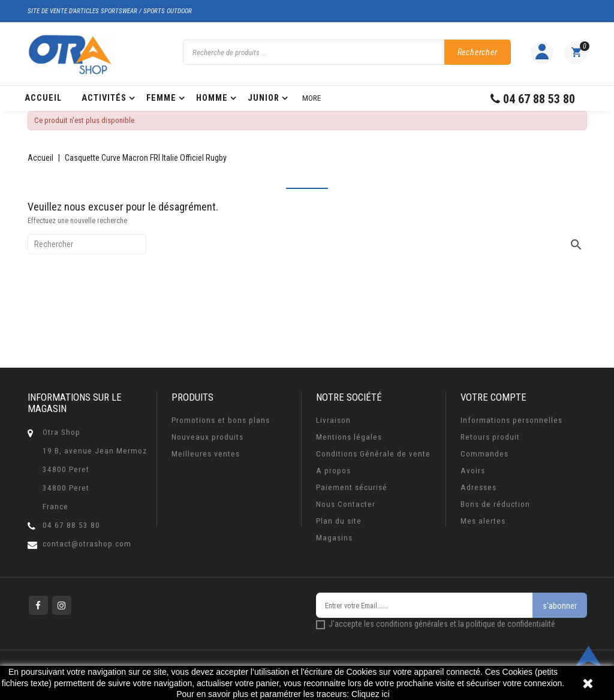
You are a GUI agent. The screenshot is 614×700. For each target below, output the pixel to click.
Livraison (333, 420)
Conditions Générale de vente (373, 454)
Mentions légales (349, 437)
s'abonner (560, 606)
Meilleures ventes (206, 454)
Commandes (484, 454)
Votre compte (493, 397)
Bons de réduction (495, 504)
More (311, 98)
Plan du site (339, 521)
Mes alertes (483, 521)
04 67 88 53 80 (71, 525)
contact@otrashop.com (87, 544)
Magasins (334, 538)
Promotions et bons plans (221, 420)
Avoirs (473, 471)
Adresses (478, 487)
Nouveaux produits (207, 437)
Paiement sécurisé (352, 487)
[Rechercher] (87, 244)
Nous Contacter (346, 504)
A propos (333, 471)
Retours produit (490, 437)
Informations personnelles (511, 420)
